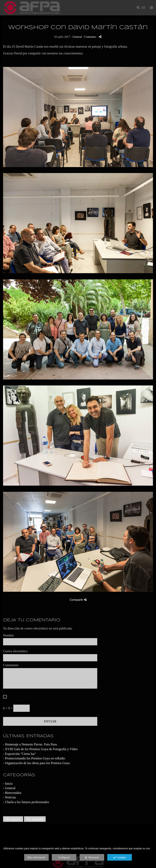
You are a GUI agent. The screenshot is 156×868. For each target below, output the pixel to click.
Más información (36, 858)
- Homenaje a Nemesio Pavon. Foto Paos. (30, 744)
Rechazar (92, 858)
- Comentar (90, 37)
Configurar (64, 858)
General (77, 37)
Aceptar (119, 858)
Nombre (8, 635)
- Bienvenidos (12, 793)
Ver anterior (13, 819)
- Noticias (10, 797)
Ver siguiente (35, 819)
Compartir (78, 600)
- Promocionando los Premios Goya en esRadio (34, 758)
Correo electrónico (15, 651)
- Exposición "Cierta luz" (20, 754)
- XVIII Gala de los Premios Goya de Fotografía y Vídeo (40, 749)
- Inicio (8, 784)
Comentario (11, 665)
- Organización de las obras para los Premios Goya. (37, 763)
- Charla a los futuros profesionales (26, 802)
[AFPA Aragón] (32, 8)
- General (9, 788)
